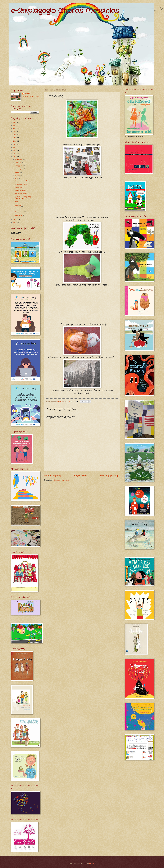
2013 (15, 219)
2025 (15, 125)
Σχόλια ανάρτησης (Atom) (61, 480)
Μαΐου (17, 178)
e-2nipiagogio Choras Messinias (65, 11)
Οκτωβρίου (19, 166)
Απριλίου (18, 206)
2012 (15, 222)
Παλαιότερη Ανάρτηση (110, 475)
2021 (15, 138)
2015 (15, 154)
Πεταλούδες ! (19, 187)
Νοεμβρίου (19, 163)
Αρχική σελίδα (81, 475)
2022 (15, 135)
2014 (15, 157)
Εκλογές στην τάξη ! (21, 184)
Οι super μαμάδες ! (21, 194)
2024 (15, 128)
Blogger (92, 863)
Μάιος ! (17, 202)
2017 (15, 150)
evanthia (27, 94)
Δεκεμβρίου (19, 159)
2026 (15, 122)
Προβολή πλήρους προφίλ (31, 97)
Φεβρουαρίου (19, 212)
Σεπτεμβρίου (19, 169)
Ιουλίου (17, 172)
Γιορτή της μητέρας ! (21, 190)
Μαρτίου (18, 209)
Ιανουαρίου (19, 215)
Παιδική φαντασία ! (21, 181)
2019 (15, 144)
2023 (15, 132)
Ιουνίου (17, 175)
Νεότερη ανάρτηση (52, 475)
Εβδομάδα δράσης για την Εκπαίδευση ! (23, 198)
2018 (15, 147)
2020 (15, 141)
